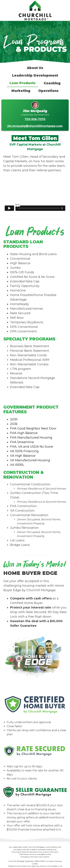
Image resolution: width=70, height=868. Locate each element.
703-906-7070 (35, 119)
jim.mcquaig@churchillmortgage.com (35, 126)
